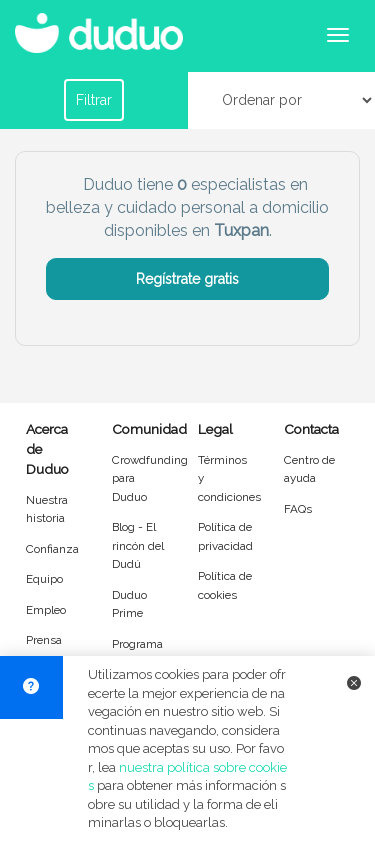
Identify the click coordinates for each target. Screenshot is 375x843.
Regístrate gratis (187, 279)
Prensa (44, 640)
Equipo (44, 579)
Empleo (46, 610)
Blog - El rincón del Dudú (138, 545)
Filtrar (94, 100)
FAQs (298, 509)
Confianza (52, 549)
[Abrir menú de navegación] (338, 35)
